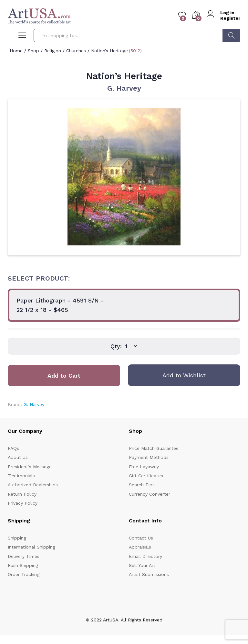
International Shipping (31, 547)
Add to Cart (64, 376)
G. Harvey (124, 88)
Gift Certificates (146, 476)
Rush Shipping (23, 565)
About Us (18, 457)
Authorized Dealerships (33, 485)
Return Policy (22, 494)
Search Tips (142, 485)
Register (230, 18)
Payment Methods (149, 457)
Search (231, 35)
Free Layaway (144, 467)
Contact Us (141, 538)
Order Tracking (24, 574)
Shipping (17, 538)
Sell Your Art (142, 565)
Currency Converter (150, 494)
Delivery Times (24, 556)
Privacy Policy (23, 503)
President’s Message (30, 467)
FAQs (13, 448)
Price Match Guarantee (154, 448)
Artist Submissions (149, 574)
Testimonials (21, 476)
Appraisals (140, 547)
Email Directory (145, 556)
